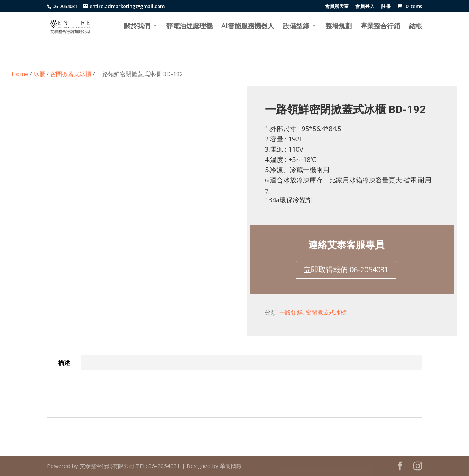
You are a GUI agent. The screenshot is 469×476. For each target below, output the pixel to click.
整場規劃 (339, 27)
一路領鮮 (291, 312)
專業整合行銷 (380, 27)
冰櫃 (39, 74)
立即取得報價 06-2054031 (346, 270)
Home (20, 74)
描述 (64, 363)
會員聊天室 (337, 7)
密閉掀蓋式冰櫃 (71, 74)
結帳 (416, 27)
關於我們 (137, 27)
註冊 (386, 7)
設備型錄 (296, 27)
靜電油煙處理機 (189, 27)
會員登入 (365, 7)
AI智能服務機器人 (248, 27)
